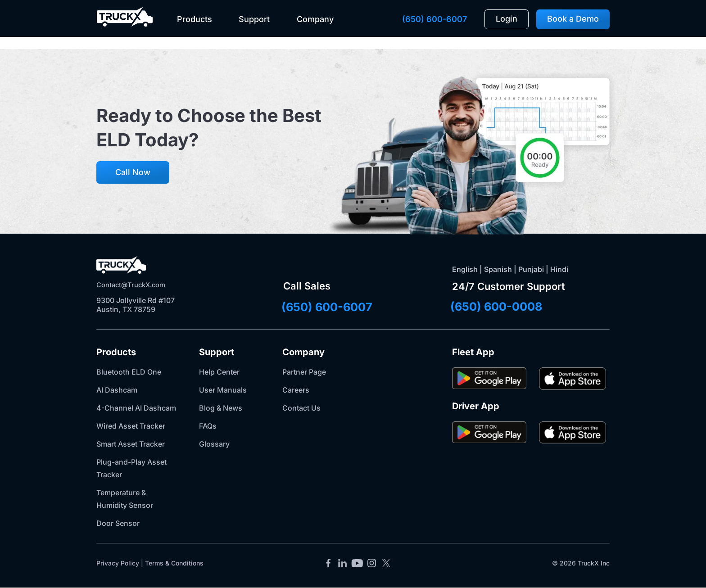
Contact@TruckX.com (134, 285)
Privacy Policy (118, 563)
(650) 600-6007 (434, 19)
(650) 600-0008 (515, 306)
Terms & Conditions (174, 563)
